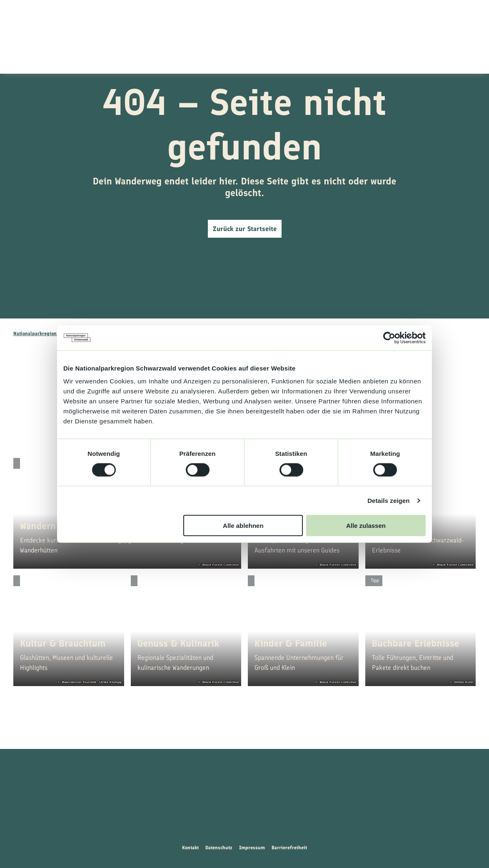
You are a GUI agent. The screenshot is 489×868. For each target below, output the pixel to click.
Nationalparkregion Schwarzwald (50, 333)
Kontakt (190, 848)
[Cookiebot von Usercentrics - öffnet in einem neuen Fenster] (389, 338)
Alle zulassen (366, 526)
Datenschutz (219, 848)
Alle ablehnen (243, 526)
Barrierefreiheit (289, 848)
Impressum (252, 848)
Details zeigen (388, 500)
